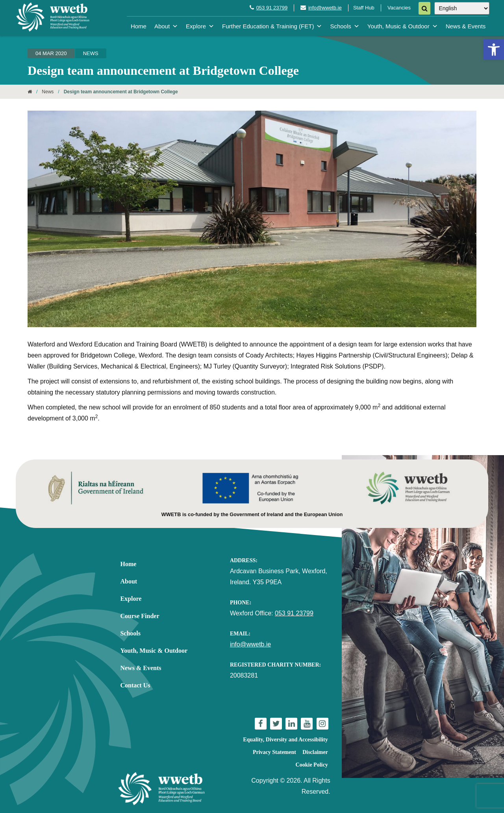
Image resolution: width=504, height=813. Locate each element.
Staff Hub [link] (364, 8)
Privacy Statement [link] (274, 752)
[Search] (424, 8)
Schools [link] (345, 26)
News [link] (91, 53)
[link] (494, 50)
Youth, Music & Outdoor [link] (403, 26)
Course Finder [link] (140, 616)
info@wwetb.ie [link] (325, 8)
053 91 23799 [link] (272, 8)
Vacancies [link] (399, 8)
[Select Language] (462, 8)
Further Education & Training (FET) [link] (272, 26)
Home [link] (139, 26)
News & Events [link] (466, 26)
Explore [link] (200, 26)
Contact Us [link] (135, 685)
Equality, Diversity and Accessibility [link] (285, 740)
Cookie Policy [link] (312, 765)
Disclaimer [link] (315, 752)
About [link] (166, 26)
